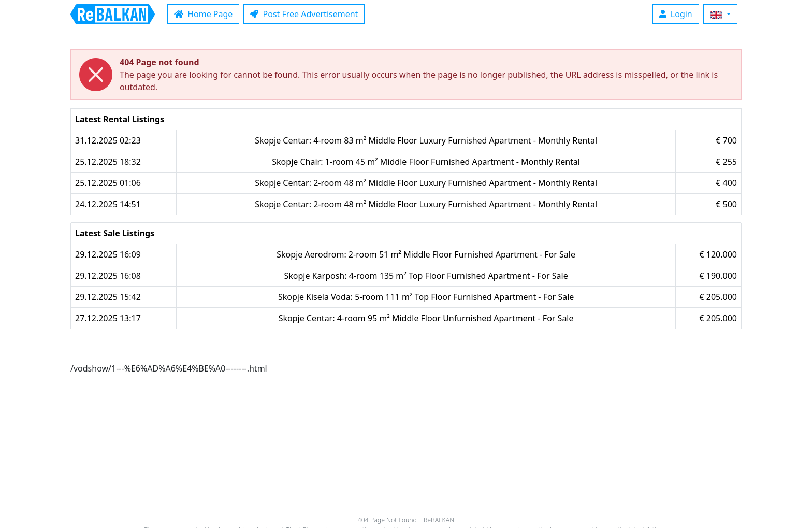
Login (676, 14)
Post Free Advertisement (304, 14)
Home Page (203, 14)
